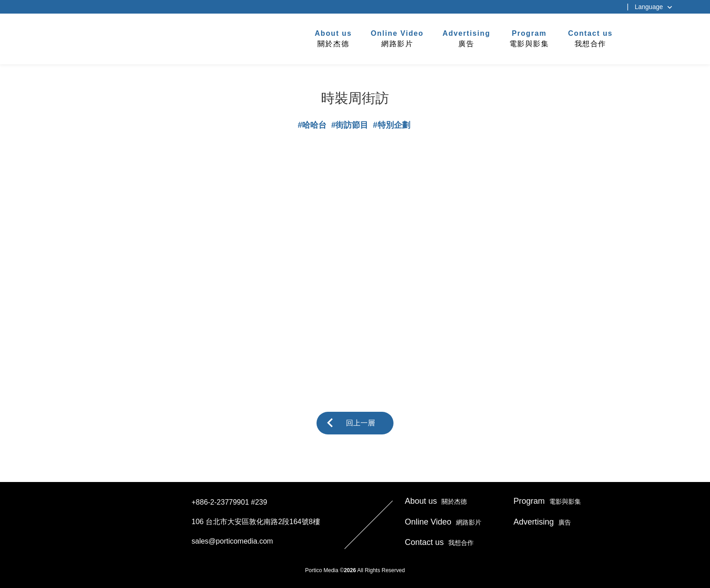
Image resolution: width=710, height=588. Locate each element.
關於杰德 (333, 38)
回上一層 (360, 423)
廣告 (466, 38)
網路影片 (397, 38)
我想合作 (590, 38)
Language (649, 7)
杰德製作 (120, 38)
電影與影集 (529, 38)
